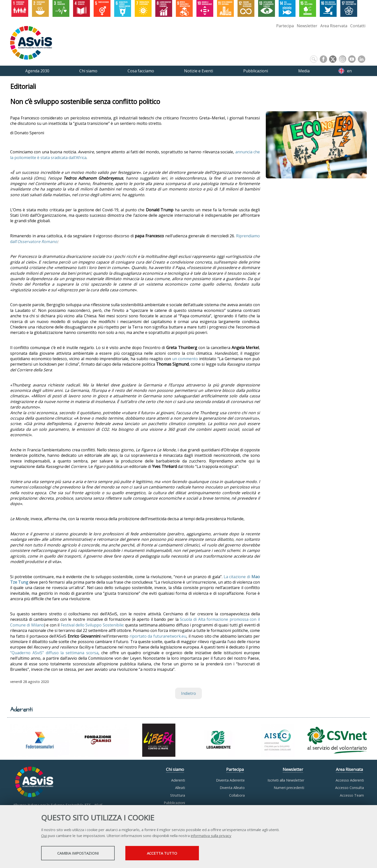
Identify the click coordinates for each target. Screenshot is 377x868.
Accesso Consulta (350, 788)
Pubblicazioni (174, 803)
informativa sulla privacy (211, 836)
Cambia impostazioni (80, 853)
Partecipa (285, 26)
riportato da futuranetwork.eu (158, 636)
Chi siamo (175, 769)
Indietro (188, 693)
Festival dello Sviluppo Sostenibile (92, 625)
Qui (44, 836)
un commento (185, 359)
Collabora (237, 795)
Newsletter (307, 26)
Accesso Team (352, 795)
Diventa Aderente (230, 780)
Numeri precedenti (289, 788)
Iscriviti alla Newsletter (286, 780)
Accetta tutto (169, 853)
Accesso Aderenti (350, 780)
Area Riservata (334, 26)
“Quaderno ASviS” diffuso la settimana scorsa (54, 653)
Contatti (358, 26)
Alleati (180, 788)
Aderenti (178, 780)
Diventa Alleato (232, 788)
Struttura (178, 795)
